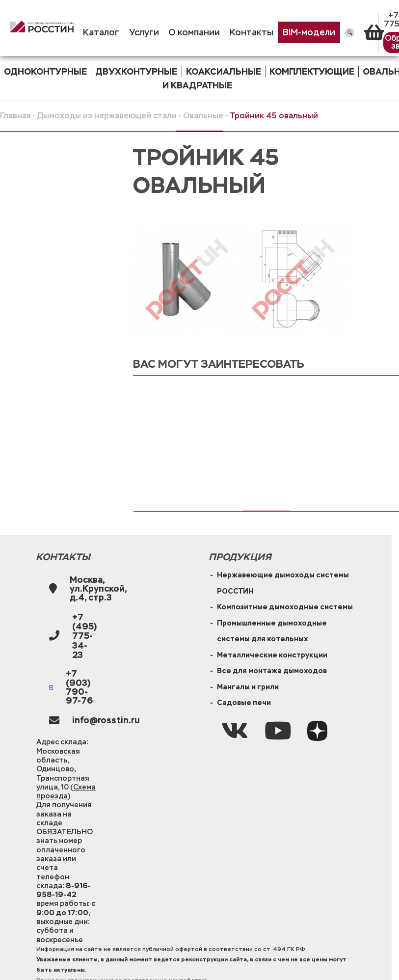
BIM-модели (309, 32)
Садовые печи (244, 702)
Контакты (252, 32)
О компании (194, 32)
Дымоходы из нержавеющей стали (107, 116)
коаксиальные (224, 71)
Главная (15, 116)
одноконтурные (45, 71)
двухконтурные (136, 71)
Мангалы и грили (248, 687)
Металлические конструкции (272, 655)
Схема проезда (66, 791)
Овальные (203, 116)
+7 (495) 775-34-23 (84, 636)
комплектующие (312, 71)
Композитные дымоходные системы (285, 607)
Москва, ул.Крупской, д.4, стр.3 (98, 589)
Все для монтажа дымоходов (272, 670)
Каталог (101, 32)
